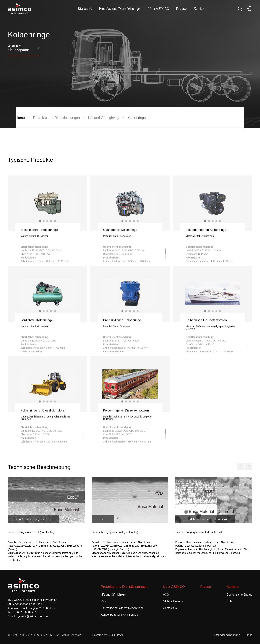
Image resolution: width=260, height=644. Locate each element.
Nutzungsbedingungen (226, 635)
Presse (181, 9)
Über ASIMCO (159, 8)
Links (249, 635)
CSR (229, 601)
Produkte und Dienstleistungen (120, 8)
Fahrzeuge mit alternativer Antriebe (122, 608)
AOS (166, 595)
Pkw (103, 601)
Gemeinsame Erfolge (239, 595)
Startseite (85, 9)
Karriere (199, 8)
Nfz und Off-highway (113, 595)
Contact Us (170, 608)
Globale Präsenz (173, 601)
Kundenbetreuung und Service (119, 615)
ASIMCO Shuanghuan (18, 48)
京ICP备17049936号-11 (22, 635)
